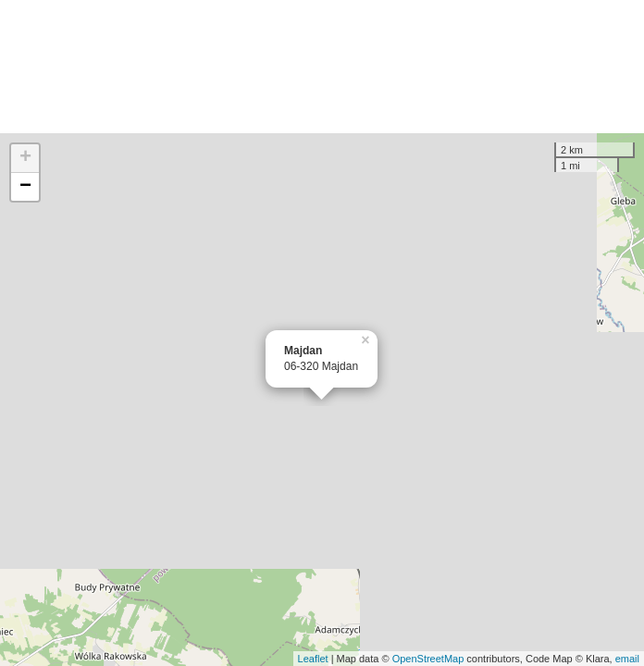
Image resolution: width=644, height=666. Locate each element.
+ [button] (25, 158)
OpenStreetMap (428, 659)
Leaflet (313, 659)
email (627, 659)
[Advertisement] (322, 67)
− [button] (25, 187)
